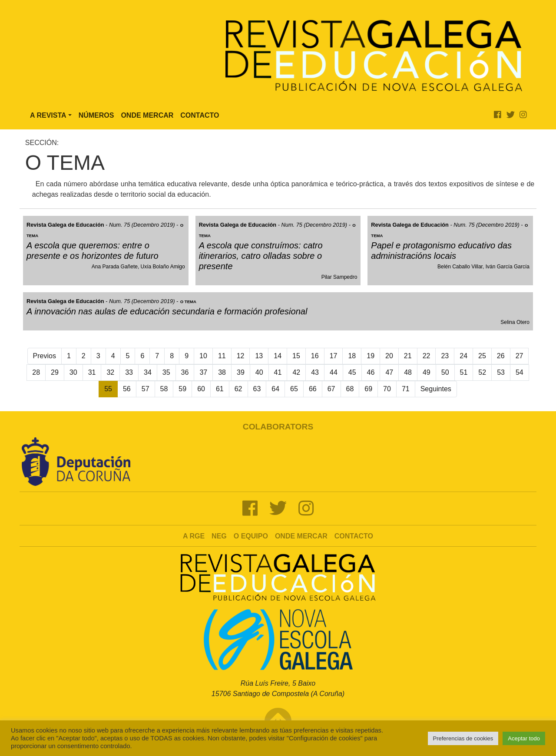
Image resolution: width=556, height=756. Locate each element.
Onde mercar (301, 536)
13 (259, 356)
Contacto (200, 115)
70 (387, 389)
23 (445, 356)
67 (331, 389)
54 (520, 372)
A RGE (194, 536)
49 (427, 372)
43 (315, 372)
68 (350, 389)
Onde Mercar (147, 115)
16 (315, 356)
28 (36, 372)
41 (278, 372)
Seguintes (436, 389)
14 (278, 356)
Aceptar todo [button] (524, 738)
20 (389, 356)
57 (146, 389)
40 (259, 372)
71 (406, 389)
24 (463, 356)
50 (445, 372)
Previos (45, 356)
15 (296, 356)
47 (389, 372)
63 (257, 389)
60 (201, 389)
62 (238, 389)
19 (371, 356)
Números (96, 115)
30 (73, 372)
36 (185, 372)
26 (501, 356)
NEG (219, 536)
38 (222, 372)
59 (182, 389)
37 (203, 372)
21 (408, 356)
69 (368, 389)
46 (371, 372)
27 (520, 356)
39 (241, 372)
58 (164, 389)
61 (220, 389)
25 (482, 356)
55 (108, 389)
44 (334, 372)
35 (166, 372)
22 (427, 356)
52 (482, 372)
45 (352, 372)
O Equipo (251, 536)
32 (110, 372)
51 (464, 372)
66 (313, 389)
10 (203, 356)
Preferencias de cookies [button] (463, 738)
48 (408, 372)
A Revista (48, 115)
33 (129, 372)
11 (222, 356)
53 (501, 372)
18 (352, 356)
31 (92, 372)
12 (241, 356)
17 (334, 356)
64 (275, 389)
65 (294, 389)
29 (55, 372)
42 (296, 372)
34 (148, 372)
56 (127, 389)
